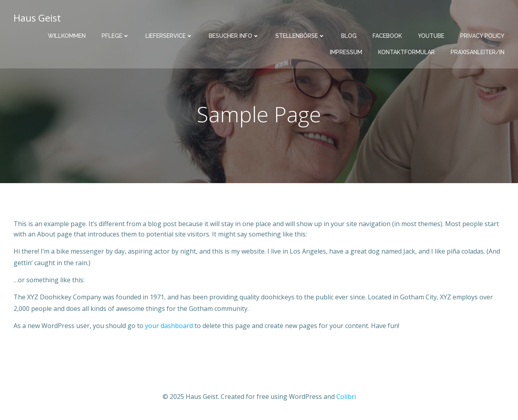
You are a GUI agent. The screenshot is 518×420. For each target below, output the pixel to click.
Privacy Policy (482, 36)
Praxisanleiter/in (478, 52)
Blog (349, 36)
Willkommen (67, 36)
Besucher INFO (234, 36)
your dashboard (169, 326)
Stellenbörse (300, 36)
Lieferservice (169, 36)
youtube (431, 36)
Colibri (346, 397)
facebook (387, 36)
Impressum (346, 52)
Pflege (116, 36)
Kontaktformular (406, 52)
